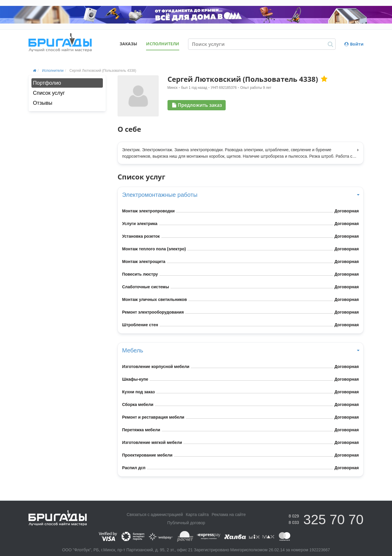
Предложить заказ (197, 105)
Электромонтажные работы (241, 195)
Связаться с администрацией (155, 515)
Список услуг (49, 93)
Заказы (128, 44)
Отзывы (43, 103)
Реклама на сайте (229, 515)
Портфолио (47, 83)
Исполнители (163, 44)
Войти (354, 44)
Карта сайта (197, 515)
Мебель (241, 350)
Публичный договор (186, 523)
